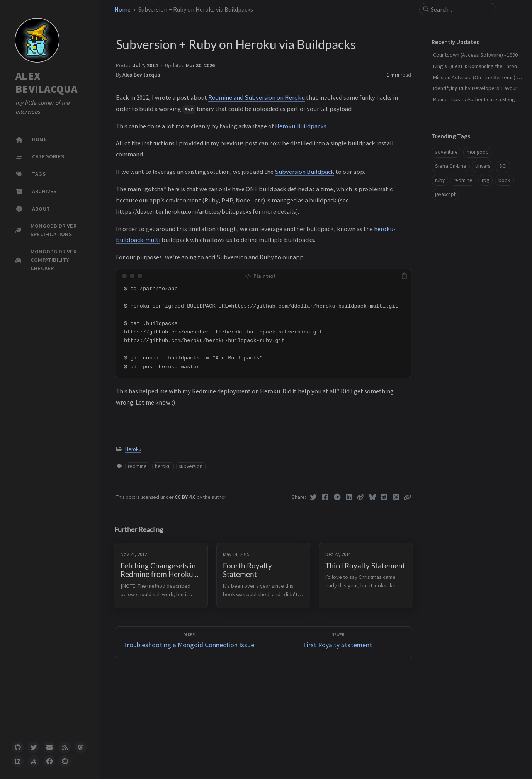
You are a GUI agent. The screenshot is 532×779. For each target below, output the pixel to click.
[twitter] (34, 747)
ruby (440, 180)
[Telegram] (337, 497)
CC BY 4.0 (186, 497)
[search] (461, 9)
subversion (191, 466)
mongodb (478, 152)
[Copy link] (407, 497)
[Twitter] (314, 497)
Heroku (133, 449)
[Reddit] (384, 497)
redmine (137, 466)
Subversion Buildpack (304, 172)
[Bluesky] (372, 497)
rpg (485, 180)
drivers (483, 166)
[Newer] (338, 642)
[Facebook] (325, 497)
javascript (445, 194)
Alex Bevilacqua (141, 75)
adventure (446, 152)
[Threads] (396, 497)
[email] (49, 747)
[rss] (65, 747)
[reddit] (65, 761)
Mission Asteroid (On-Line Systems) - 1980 (482, 77)
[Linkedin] (349, 497)
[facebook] (49, 761)
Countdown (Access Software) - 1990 (475, 55)
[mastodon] (81, 747)
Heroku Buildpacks (301, 126)
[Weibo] (361, 497)
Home (122, 9)
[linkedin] (18, 761)
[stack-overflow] (34, 761)
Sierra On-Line (451, 166)
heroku (163, 466)
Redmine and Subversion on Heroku (257, 97)
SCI (503, 166)
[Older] (189, 642)
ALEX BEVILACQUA (47, 82)
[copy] (404, 276)
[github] (18, 747)
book (504, 180)
